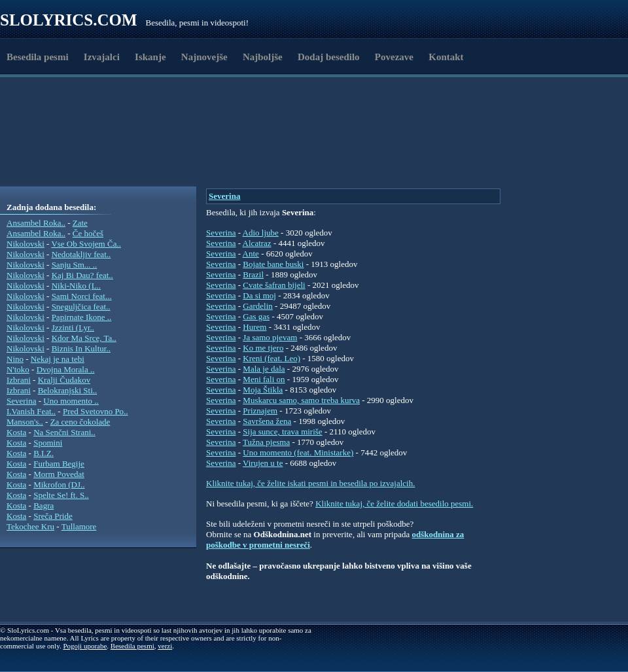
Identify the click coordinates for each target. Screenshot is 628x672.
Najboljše (263, 57)
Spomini (48, 443)
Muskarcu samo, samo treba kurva (301, 400)
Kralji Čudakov (64, 380)
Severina (21, 401)
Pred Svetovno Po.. (96, 411)
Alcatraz (257, 243)
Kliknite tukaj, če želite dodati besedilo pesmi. (394, 504)
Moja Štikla (263, 390)
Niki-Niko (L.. (76, 286)
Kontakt (446, 57)
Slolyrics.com (69, 20)
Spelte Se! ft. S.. (61, 495)
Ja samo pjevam (270, 337)
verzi (165, 646)
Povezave (394, 57)
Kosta (16, 432)
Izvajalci (102, 57)
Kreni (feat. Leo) (271, 358)
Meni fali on (264, 379)
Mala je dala (264, 369)
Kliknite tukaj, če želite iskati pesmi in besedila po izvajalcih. (310, 483)
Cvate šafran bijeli (274, 285)
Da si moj (259, 295)
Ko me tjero (263, 348)
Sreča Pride (53, 516)
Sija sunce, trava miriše (282, 432)
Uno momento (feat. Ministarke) (298, 452)
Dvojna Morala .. (66, 369)
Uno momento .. (71, 401)
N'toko (18, 369)
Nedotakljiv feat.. (81, 254)
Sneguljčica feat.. (81, 307)
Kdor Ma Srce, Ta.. (84, 338)
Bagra (44, 505)
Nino (15, 359)
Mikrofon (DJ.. (59, 485)
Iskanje (150, 57)
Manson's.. (25, 422)
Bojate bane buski (273, 264)
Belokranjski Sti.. (68, 390)
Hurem (254, 327)
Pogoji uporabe (85, 646)
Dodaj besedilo (329, 57)
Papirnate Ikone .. (82, 317)
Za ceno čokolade (80, 422)
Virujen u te (263, 463)
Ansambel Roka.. (36, 223)
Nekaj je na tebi (58, 359)
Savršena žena (267, 421)
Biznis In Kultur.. (81, 348)
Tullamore (79, 526)
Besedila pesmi (38, 57)
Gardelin (257, 306)
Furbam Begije (59, 464)
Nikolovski (26, 244)
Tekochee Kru (30, 526)
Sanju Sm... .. (75, 265)
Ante (251, 254)
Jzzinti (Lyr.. (73, 327)
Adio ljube (261, 233)
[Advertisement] (253, 152)
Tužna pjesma (266, 442)
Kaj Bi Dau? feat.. (82, 275)
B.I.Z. (44, 453)
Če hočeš (88, 233)
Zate (80, 223)
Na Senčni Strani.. (64, 432)
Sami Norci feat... (82, 296)
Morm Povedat (59, 474)
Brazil (253, 274)
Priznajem (260, 411)
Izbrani (19, 380)
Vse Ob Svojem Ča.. (86, 244)
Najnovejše (204, 57)
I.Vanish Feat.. (31, 411)
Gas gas (256, 316)
